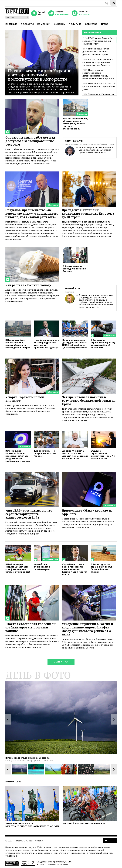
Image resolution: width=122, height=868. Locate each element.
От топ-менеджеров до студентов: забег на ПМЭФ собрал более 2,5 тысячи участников (75, 344)
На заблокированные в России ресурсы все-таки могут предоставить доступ (47, 344)
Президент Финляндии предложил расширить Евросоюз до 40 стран (88, 213)
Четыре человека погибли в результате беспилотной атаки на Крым (89, 401)
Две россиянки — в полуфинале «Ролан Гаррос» (45, 453)
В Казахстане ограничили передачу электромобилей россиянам (103, 344)
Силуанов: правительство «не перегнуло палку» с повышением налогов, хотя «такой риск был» (32, 213)
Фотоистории (13, 782)
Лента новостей (92, 33)
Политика (75, 24)
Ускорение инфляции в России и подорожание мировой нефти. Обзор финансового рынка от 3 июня (87, 629)
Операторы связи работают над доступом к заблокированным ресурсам (30, 141)
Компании (44, 24)
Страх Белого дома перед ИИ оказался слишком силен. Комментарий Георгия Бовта (75, 569)
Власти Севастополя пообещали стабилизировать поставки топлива (30, 627)
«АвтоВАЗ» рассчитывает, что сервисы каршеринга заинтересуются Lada (29, 514)
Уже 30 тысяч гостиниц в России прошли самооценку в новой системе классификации (75, 124)
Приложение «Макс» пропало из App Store (87, 512)
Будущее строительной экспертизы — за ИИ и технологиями (103, 455)
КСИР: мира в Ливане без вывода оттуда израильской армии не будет (98, 41)
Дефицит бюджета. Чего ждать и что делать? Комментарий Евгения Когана (75, 455)
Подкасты (27, 24)
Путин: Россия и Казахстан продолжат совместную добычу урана (99, 86)
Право (105, 24)
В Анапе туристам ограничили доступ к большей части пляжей (102, 568)
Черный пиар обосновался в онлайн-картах (42, 567)
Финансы (60, 24)
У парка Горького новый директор (25, 399)
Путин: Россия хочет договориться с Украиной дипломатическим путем (96, 52)
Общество (91, 24)
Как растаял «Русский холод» (28, 285)
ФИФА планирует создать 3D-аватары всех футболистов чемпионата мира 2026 (18, 568)
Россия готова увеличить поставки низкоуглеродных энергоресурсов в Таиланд (98, 62)
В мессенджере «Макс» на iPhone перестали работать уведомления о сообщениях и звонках (18, 456)
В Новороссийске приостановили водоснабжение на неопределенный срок (18, 344)
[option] (61, 718)
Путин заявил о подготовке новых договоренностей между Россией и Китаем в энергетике (98, 74)
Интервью (11, 24)
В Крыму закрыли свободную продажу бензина (74, 269)
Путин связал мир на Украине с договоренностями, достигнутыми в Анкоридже (41, 75)
